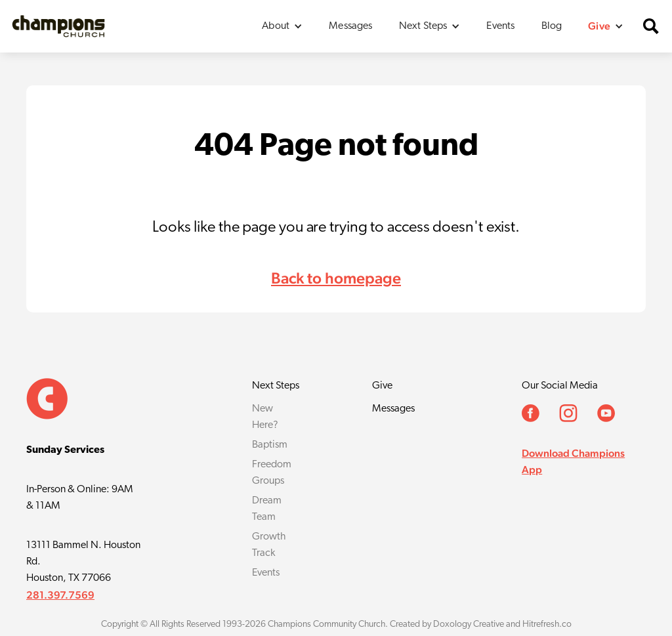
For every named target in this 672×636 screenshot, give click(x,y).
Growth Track (269, 545)
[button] (282, 26)
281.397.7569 (60, 595)
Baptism (270, 445)
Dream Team (267, 509)
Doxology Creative (469, 625)
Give (382, 386)
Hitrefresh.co (547, 625)
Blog (552, 26)
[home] (58, 26)
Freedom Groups (272, 473)
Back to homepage (336, 278)
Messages (350, 26)
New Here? (265, 417)
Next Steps (276, 386)
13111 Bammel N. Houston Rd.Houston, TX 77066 (83, 562)
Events (500, 26)
